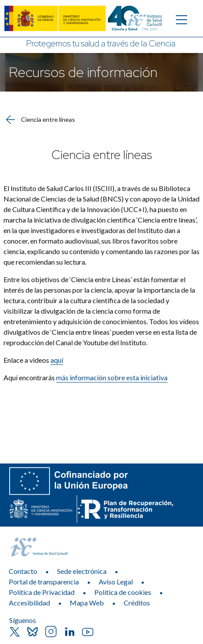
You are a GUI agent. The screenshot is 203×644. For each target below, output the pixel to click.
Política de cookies (123, 592)
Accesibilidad (29, 603)
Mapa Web (87, 603)
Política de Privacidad (42, 592)
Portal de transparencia (44, 582)
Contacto (23, 571)
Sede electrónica (82, 571)
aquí (57, 360)
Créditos (137, 603)
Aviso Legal (116, 582)
